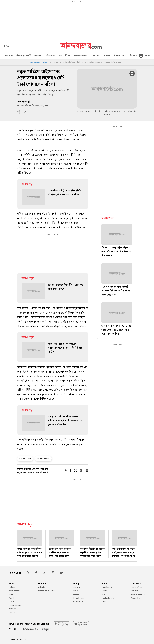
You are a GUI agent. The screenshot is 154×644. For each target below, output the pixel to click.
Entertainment (15, 605)
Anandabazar (35, 62)
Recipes (76, 594)
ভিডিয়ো (134, 56)
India (11, 594)
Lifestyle (46, 62)
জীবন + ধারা (120, 56)
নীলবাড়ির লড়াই (24, 56)
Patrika (104, 602)
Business (12, 609)
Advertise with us (138, 594)
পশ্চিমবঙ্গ (50, 56)
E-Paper (8, 46)
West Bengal (14, 591)
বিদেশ (68, 56)
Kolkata (12, 587)
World (11, 598)
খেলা (97, 56)
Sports (11, 602)
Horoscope (78, 602)
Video (104, 594)
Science (12, 612)
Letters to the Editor (47, 591)
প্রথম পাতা (9, 56)
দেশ (60, 56)
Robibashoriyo (108, 598)
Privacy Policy (136, 598)
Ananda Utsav (107, 587)
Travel (76, 591)
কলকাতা (38, 56)
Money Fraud (43, 458)
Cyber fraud (25, 458)
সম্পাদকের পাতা (82, 56)
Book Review (79, 598)
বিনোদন (107, 56)
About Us (135, 591)
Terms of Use (136, 587)
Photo (104, 591)
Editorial (42, 587)
